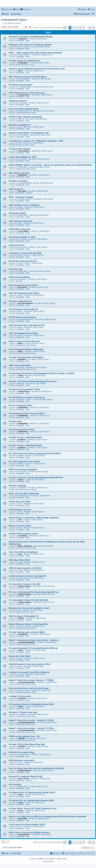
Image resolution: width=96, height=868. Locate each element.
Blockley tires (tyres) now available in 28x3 (29, 608)
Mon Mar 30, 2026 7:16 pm (34, 127)
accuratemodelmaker (26, 642)
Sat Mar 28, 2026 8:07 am (33, 223)
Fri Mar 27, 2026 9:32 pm (40, 231)
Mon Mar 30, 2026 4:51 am (40, 167)
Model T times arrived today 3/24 (24, 341)
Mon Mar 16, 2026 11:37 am (34, 562)
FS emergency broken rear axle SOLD (27, 413)
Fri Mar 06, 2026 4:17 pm (39, 786)
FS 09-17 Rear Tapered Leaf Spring (25, 117)
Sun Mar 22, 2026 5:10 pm (43, 399)
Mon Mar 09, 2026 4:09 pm (47, 722)
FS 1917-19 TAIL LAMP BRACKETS (25, 445)
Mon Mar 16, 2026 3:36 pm (44, 546)
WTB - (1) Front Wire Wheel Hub (24, 494)
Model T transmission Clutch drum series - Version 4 (34, 640)
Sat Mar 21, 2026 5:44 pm (39, 407)
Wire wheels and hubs (19, 173)
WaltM (20, 456)
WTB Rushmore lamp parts (21, 760)
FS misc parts (15, 421)
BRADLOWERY (24, 55)
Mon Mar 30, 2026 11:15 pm (44, 111)
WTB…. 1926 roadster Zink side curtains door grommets (35, 53)
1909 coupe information (20, 365)
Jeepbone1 (22, 39)
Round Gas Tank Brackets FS (23, 261)
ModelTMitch (23, 167)
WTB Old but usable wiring (21, 752)
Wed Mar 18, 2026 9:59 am (34, 512)
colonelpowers (23, 754)
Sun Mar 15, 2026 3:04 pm (40, 634)
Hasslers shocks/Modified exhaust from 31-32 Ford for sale (37, 69)
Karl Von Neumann (26, 303)
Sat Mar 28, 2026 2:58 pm (39, 215)
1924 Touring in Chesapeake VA (24, 616)
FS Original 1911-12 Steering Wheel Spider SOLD (32, 792)
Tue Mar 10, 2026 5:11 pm (41, 690)
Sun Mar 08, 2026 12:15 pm (38, 746)
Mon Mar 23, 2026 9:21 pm (35, 375)
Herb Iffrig (22, 714)
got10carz (22, 440)
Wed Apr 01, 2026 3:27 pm (41, 95)
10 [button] (90, 28)
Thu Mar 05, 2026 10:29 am (39, 819)
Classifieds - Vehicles (24, 193)
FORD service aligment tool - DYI (24, 736)
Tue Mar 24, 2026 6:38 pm (34, 335)
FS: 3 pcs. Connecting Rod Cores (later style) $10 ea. (34, 592)
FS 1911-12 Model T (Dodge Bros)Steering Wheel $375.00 (36, 478)
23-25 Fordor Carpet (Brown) (22, 317)
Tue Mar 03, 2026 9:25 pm (41, 835)
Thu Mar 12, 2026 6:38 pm (47, 642)
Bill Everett (22, 287)
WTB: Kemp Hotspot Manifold (23, 470)
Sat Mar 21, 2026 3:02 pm (37, 440)
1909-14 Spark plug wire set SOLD (25, 568)
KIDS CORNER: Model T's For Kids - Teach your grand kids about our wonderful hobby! (50, 165)
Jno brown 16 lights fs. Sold (22, 237)
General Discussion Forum (26, 113)
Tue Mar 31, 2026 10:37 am (39, 103)
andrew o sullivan (25, 399)
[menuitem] (16, 9)
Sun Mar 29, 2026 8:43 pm (43, 183)
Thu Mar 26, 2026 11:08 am (45, 303)
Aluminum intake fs (18, 101)
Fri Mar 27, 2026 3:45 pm (38, 239)
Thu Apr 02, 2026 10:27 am (43, 87)
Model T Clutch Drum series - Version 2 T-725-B (31, 720)
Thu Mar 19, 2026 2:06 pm (40, 496)
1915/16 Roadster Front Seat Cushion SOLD (29, 664)
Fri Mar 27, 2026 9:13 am (33, 263)
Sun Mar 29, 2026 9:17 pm (39, 175)
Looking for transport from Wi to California (29, 672)
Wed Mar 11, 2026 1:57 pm (47, 682)
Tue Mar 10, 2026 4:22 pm (37, 698)
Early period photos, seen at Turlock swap (29, 688)
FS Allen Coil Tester (18, 181)
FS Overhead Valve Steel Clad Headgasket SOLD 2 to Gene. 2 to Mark (42, 373)
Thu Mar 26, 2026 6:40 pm (37, 279)
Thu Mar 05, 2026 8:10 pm (35, 811)
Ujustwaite (22, 472)
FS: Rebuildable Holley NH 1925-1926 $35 (28, 600)
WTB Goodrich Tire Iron (20, 510)
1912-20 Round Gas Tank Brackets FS (27, 325)
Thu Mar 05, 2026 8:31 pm (35, 803)
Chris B (21, 674)
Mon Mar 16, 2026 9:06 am (34, 570)
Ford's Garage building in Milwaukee (26, 349)
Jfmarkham (22, 488)
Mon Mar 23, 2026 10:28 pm (36, 367)
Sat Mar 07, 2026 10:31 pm (41, 754)
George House (24, 95)
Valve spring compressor (21, 221)
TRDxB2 (21, 738)
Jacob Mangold (24, 79)
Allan (20, 223)
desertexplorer (24, 151)
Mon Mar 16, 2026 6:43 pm (39, 536)
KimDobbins (23, 63)
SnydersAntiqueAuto (26, 319)
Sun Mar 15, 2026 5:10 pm (36, 618)
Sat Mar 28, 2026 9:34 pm (34, 207)
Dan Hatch (22, 191)
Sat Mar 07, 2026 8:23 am (40, 778)
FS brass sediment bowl (20, 301)
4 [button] (80, 28)
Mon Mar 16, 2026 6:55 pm (34, 528)
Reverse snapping (17, 486)
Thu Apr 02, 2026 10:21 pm (42, 55)
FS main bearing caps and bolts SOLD (27, 632)
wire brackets (15, 784)
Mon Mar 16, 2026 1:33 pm (34, 554)
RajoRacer (22, 359)
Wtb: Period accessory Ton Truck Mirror (28, 77)
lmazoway (22, 279)
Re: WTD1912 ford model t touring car (27, 397)
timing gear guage (17, 213)
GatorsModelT (24, 835)
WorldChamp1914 (25, 111)
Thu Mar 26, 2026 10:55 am (34, 311)
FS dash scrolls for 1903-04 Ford (24, 61)
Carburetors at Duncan (20, 229)
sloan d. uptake (24, 690)
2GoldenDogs (23, 496)
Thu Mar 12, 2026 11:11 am (34, 658)
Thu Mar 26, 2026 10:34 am (46, 319)
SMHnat (21, 119)
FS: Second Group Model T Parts (24, 389)
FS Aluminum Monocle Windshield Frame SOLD (31, 704)
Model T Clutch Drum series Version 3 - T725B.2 (31, 680)
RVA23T (21, 618)
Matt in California (25, 546)
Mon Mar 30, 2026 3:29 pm (33, 143)
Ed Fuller (22, 746)
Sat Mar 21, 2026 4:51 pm (39, 415)
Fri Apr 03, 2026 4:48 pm (40, 47)
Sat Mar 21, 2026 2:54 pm (37, 448)
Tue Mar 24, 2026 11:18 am (39, 359)
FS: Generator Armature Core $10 (25, 584)
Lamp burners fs (16, 245)
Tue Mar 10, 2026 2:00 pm (35, 706)
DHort (20, 343)
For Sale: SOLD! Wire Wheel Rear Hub (27, 744)
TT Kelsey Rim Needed (19, 149)
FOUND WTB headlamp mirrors (24, 534)
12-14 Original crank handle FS (23, 309)
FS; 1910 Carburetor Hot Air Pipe (24, 462)
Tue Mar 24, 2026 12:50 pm (35, 351)
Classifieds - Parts (23, 41)
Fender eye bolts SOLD (20, 502)
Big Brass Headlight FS (20, 125)
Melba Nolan (23, 215)
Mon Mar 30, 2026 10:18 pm (36, 119)
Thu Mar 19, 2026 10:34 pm (38, 472)
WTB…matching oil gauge (21, 197)
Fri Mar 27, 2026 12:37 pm (34, 255)
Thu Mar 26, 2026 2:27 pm (39, 287)
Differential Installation (19, 277)
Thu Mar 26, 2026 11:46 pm (40, 271)
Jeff (20, 520)
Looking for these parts (20, 696)
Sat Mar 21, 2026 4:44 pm (39, 423)
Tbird (20, 127)
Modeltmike (23, 175)
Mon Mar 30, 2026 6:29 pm (41, 135)
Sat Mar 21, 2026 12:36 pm (35, 456)
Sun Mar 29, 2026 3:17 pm (38, 191)
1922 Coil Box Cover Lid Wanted (24, 205)
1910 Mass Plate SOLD (19, 560)
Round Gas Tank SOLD (20, 656)
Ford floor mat (15, 269)
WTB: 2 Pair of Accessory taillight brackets (29, 833)
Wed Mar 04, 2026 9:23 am (34, 827)
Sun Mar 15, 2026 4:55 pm (35, 626)
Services (19, 281)
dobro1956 (22, 819)
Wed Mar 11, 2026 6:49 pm (34, 666)
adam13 (21, 383)
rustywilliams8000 (25, 87)
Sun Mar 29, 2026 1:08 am (43, 199)
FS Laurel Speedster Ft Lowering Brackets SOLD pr (33, 648)
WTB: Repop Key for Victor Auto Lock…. (28, 93)
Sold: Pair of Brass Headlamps (23, 552)
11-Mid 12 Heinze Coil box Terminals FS (27, 576)
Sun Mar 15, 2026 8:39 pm (33, 610)
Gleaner (21, 367)
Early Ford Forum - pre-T (25, 65)
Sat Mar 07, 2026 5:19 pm (33, 762)
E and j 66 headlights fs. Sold (22, 157)
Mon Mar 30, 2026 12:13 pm (42, 151)
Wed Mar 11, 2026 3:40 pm (36, 674)
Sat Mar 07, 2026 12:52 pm (44, 770)
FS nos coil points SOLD (20, 405)
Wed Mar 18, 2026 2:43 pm (34, 504)
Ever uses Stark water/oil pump (24, 109)
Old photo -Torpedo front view (23, 712)
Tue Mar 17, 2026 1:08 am (33, 520)
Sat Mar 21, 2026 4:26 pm (39, 432)
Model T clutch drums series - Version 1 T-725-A (31, 728)
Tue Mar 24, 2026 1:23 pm (34, 343)
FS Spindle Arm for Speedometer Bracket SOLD (31, 800)
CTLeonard (22, 103)
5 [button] (84, 28)
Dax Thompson (24, 47)
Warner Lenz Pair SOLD (20, 526)
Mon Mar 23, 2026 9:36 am (41, 391)
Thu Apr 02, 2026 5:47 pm (34, 71)
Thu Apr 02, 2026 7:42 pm (39, 63)
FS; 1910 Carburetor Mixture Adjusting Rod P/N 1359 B (35, 454)
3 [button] (77, 28)
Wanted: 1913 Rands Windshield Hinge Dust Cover (33, 381)
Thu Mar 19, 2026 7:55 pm (38, 488)
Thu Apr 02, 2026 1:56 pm (41, 79)
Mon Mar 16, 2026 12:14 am (44, 602)
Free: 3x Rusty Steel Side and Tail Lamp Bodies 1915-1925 (36, 768)
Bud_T (21, 626)
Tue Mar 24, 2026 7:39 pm (34, 327)
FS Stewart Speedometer (20, 85)
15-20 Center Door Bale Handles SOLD (27, 825)
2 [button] (73, 28)
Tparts (21, 375)
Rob (20, 143)
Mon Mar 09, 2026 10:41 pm (38, 714)
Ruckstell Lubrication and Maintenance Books (31, 37)
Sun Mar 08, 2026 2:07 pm (36, 738)
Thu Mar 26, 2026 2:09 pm (34, 295)
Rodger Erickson (25, 586)
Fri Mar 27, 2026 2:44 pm (38, 247)
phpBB (40, 859)
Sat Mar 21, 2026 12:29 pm (35, 464)
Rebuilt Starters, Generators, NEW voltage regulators (34, 518)
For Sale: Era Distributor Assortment (26, 357)
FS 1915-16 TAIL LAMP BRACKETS (25, 437)
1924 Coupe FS (16, 189)
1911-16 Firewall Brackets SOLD (24, 293)
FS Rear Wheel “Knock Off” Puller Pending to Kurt (33, 808)
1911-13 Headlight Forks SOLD (23, 333)
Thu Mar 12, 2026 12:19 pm (35, 650)
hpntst (20, 207)
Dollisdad (22, 698)
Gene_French (23, 778)
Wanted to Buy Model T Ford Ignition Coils (29, 133)
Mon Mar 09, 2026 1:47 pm (47, 730)
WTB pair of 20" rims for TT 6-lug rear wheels (30, 45)
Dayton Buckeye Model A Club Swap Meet (28, 624)
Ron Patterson (23, 135)
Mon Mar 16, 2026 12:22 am (44, 586)
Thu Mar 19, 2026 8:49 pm (35, 480)
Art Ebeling (23, 536)
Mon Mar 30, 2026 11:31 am (39, 159)
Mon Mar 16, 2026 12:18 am (44, 594)
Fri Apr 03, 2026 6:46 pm (38, 39)
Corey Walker (23, 231)
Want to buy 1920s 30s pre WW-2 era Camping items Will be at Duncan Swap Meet (48, 817)
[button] (65, 28)
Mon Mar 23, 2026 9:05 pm (36, 383)
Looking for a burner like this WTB (25, 253)
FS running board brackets (21, 429)
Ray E (20, 71)
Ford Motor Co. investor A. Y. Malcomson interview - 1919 (36, 141)
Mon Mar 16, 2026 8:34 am (34, 578)
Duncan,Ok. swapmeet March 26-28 (25, 776)
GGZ (20, 554)
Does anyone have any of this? (23, 285)
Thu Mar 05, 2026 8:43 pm (35, 794)
